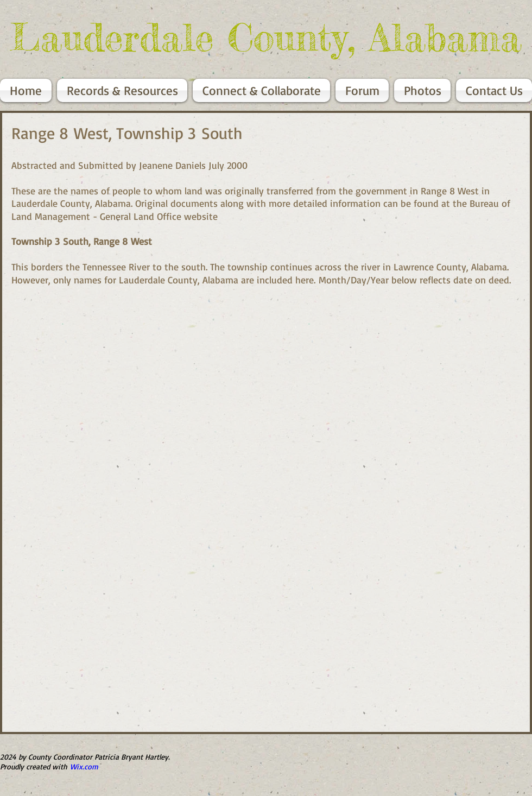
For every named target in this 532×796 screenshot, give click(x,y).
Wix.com (84, 766)
